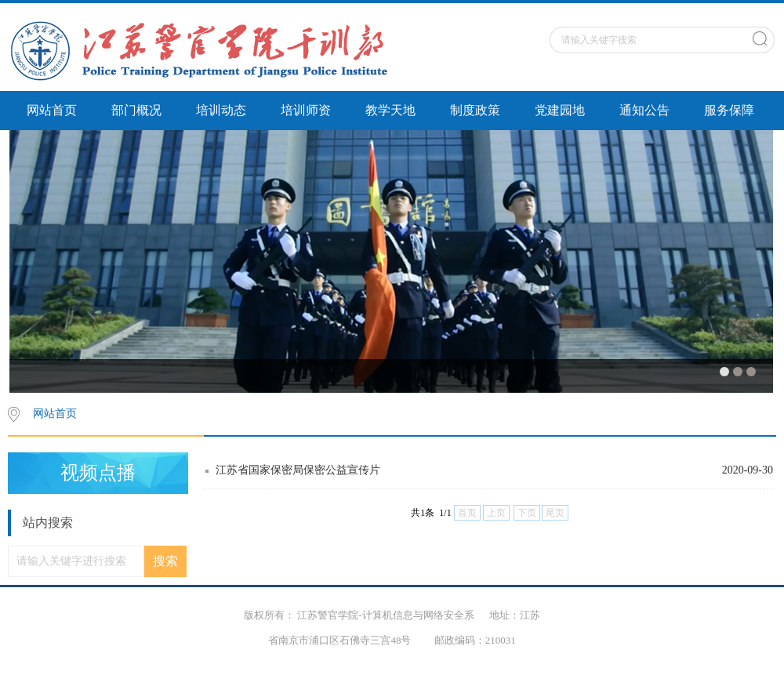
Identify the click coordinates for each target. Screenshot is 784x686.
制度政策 (475, 110)
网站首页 (52, 110)
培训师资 (306, 110)
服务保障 (729, 110)
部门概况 (136, 110)
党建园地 (560, 110)
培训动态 (221, 110)
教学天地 (390, 110)
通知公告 (644, 110)
